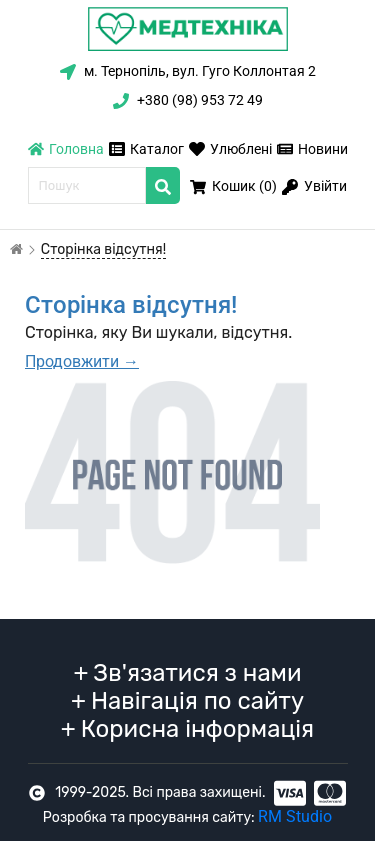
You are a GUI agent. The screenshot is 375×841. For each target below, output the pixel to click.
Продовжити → (82, 361)
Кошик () (233, 186)
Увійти (314, 186)
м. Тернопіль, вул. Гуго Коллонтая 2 (188, 71)
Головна (66, 149)
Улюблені (230, 149)
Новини (312, 149)
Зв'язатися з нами (187, 673)
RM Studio (295, 816)
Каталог (146, 149)
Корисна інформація (187, 729)
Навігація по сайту (187, 701)
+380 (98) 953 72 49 (188, 100)
